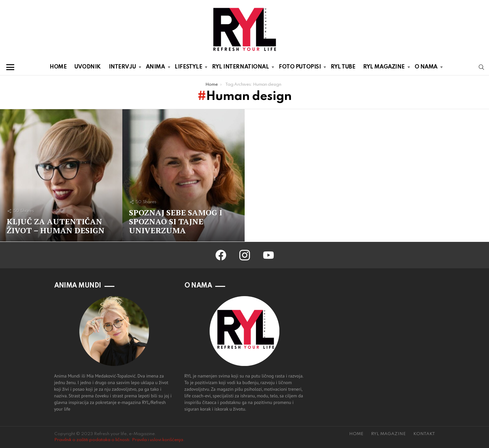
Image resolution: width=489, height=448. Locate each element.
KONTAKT (424, 434)
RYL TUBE (343, 67)
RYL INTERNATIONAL (240, 68)
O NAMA (426, 68)
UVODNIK (88, 67)
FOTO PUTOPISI (300, 68)
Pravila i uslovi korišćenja (158, 440)
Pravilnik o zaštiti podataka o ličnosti (92, 440)
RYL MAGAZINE (384, 68)
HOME (58, 67)
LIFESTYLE (188, 68)
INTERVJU (122, 68)
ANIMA (155, 68)
